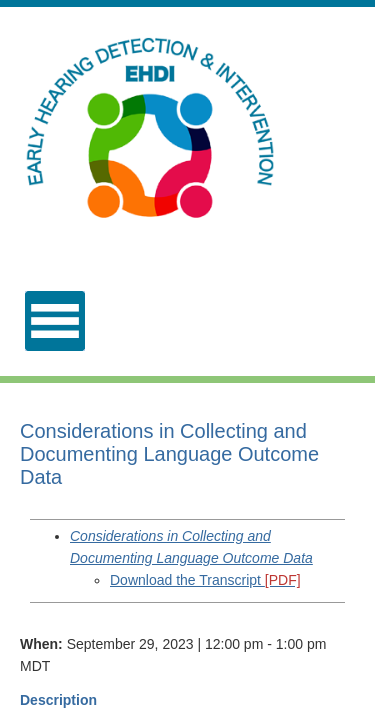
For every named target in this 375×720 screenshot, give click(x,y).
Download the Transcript (205, 580)
